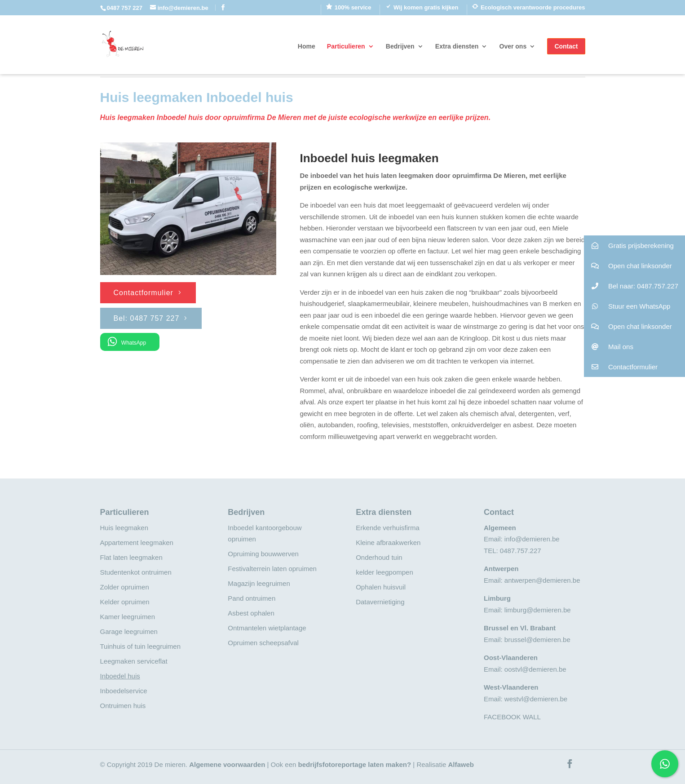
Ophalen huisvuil (381, 587)
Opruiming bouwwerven (263, 554)
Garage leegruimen (129, 631)
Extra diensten (457, 47)
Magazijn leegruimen (259, 583)
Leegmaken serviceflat (134, 661)
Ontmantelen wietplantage (267, 628)
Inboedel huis (120, 676)
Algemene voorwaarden (227, 764)
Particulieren (346, 47)
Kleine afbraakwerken (388, 543)
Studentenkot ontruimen (136, 572)
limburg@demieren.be (538, 610)
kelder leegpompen (384, 572)
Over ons (513, 47)
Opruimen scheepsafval (263, 643)
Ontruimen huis (123, 706)
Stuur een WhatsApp (627, 306)
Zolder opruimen (125, 587)
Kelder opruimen (125, 602)
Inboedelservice (124, 691)
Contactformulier (144, 293)
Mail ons (609, 347)
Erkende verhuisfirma (388, 528)
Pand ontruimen (252, 598)
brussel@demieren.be (537, 640)
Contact (566, 46)
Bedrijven (400, 47)
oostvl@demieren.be (535, 669)
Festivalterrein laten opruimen (272, 569)
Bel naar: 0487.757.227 (631, 286)
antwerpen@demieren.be (542, 580)
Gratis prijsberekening (629, 246)
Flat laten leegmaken (131, 557)
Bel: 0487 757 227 (147, 318)
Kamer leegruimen (128, 617)
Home (307, 47)
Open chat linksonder (628, 266)
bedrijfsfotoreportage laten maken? (354, 764)
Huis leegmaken (124, 528)
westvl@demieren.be (536, 699)
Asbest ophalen (251, 613)
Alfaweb (461, 764)
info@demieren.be (532, 539)
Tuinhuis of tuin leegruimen (141, 646)
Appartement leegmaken (137, 543)
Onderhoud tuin (379, 557)
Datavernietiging (380, 602)
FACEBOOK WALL (512, 717)
